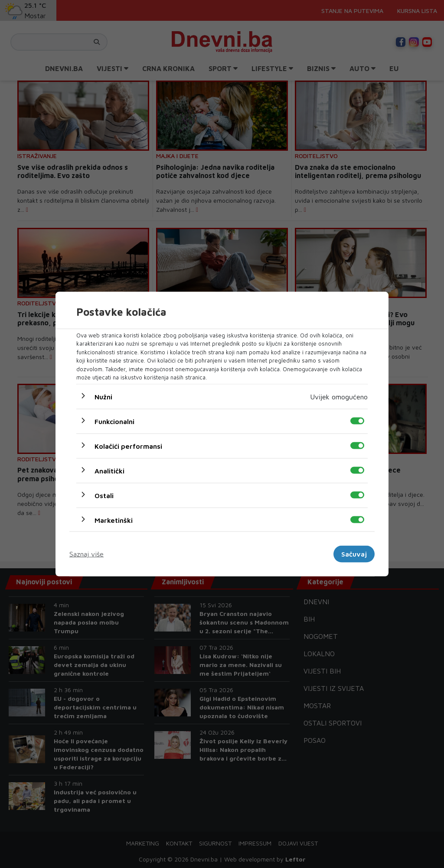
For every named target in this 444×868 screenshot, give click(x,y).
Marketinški (114, 520)
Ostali (104, 495)
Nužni (103, 396)
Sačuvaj (354, 554)
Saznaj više (87, 554)
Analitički (109, 470)
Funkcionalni (114, 421)
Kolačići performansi (128, 446)
